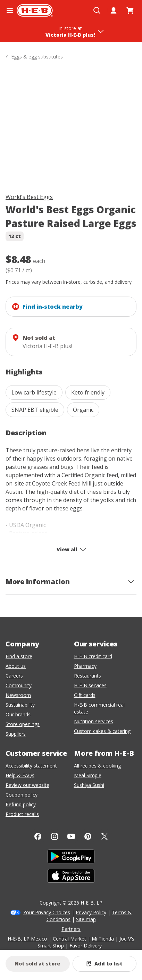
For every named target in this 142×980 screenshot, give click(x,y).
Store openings (23, 724)
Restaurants (87, 676)
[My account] (114, 10)
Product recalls (22, 814)
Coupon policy (22, 795)
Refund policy (21, 804)
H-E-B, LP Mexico (27, 939)
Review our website (27, 785)
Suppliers (16, 734)
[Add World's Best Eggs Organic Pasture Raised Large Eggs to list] (105, 964)
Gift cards (85, 695)
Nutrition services (94, 721)
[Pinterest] (88, 836)
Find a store (19, 656)
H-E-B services (90, 685)
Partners (71, 929)
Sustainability (20, 705)
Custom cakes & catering (102, 731)
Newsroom (18, 695)
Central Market (69, 939)
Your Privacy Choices (47, 912)
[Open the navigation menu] (10, 10)
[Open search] (97, 10)
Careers (14, 676)
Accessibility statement (31, 766)
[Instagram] (55, 836)
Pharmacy (85, 666)
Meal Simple (88, 775)
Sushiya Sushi (89, 785)
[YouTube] (71, 836)
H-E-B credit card (93, 656)
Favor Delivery (86, 946)
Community (19, 685)
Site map (86, 919)
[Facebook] (38, 836)
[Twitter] (105, 836)
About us (16, 666)
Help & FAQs (20, 775)
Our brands (18, 714)
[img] (71, 128)
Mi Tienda (103, 939)
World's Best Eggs (29, 197)
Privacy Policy (91, 912)
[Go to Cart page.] (130, 10)
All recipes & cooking (97, 766)
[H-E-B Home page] (35, 10)
